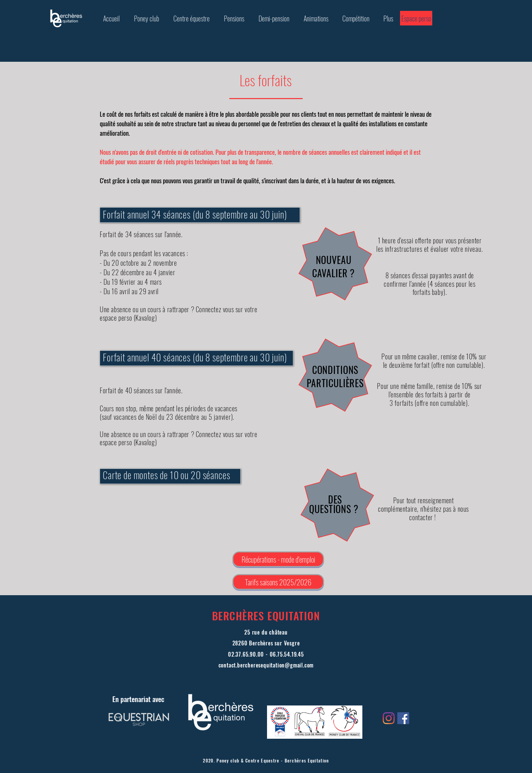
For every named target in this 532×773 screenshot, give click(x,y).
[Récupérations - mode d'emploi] (278, 559)
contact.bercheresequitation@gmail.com (266, 665)
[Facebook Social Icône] (403, 718)
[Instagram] (389, 718)
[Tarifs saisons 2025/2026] (278, 582)
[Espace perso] (416, 18)
